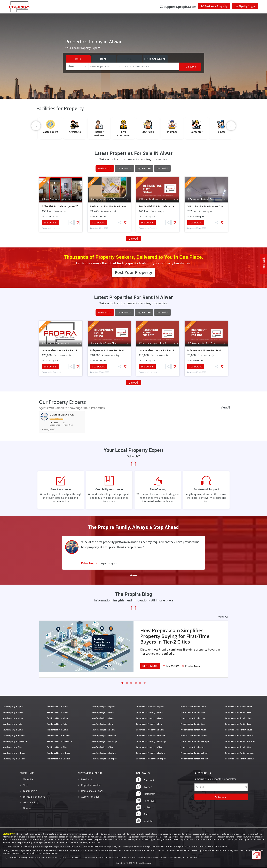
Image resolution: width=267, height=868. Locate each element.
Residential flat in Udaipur (59, 759)
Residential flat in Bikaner (58, 736)
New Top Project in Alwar (103, 712)
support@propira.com (178, 7)
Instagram (146, 794)
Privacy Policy (30, 803)
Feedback (264, 264)
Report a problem (91, 785)
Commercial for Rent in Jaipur (238, 718)
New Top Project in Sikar (103, 747)
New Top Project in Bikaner (104, 736)
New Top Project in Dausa (103, 730)
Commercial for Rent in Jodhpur (239, 753)
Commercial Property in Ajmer (150, 707)
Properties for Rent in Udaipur (194, 759)
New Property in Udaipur (14, 759)
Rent (104, 59)
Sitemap (28, 808)
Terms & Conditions (34, 797)
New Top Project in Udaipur (104, 759)
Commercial (124, 168)
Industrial (162, 168)
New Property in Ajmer (13, 707)
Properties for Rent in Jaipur (193, 718)
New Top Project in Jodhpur (104, 753)
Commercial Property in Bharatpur (152, 741)
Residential (105, 168)
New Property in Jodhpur (14, 753)
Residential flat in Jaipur (58, 718)
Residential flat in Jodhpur (59, 753)
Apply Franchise (90, 797)
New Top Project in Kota (102, 724)
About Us (28, 779)
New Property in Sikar (12, 747)
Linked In (145, 807)
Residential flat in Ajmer (58, 707)
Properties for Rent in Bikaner (194, 736)
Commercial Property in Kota (149, 724)
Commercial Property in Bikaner (151, 736)
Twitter (144, 787)
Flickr (143, 814)
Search (190, 66)
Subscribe (221, 797)
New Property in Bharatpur (15, 741)
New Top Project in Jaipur (103, 718)
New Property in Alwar (13, 712)
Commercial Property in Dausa (150, 730)
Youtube (145, 821)
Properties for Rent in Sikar (193, 747)
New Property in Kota (12, 724)
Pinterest (145, 800)
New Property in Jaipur (13, 718)
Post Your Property (214, 6)
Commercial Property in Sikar (149, 747)
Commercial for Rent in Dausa (239, 730)
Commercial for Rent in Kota (238, 724)
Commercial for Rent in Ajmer (239, 707)
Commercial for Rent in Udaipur (239, 759)
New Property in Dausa (13, 730)
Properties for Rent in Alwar (193, 712)
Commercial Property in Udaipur (151, 759)
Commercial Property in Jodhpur (151, 753)
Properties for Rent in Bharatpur (195, 741)
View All (134, 239)
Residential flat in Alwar (57, 712)
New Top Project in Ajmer (103, 707)
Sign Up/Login (245, 6)
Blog (25, 785)
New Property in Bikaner (14, 736)
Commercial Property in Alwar (150, 712)
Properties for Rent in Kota (193, 724)
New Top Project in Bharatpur (105, 741)
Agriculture (144, 168)
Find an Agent (155, 59)
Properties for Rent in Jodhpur (194, 753)
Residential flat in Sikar (57, 747)
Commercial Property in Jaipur (150, 718)
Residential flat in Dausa (58, 730)
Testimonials (30, 791)
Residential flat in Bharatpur (60, 741)
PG (130, 59)
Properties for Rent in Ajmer (193, 707)
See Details (50, 222)
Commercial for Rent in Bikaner (239, 736)
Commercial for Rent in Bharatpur (240, 741)
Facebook (145, 780)
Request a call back (92, 791)
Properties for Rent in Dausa (193, 730)
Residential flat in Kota (57, 724)
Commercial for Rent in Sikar (238, 747)
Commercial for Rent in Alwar (238, 712)
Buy (78, 59)
